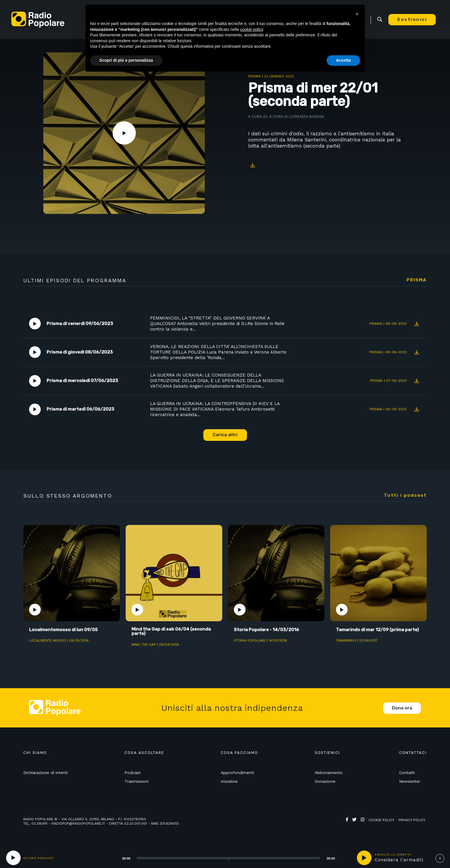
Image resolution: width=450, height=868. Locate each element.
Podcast (133, 774)
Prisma (255, 76)
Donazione (325, 782)
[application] (221, 858)
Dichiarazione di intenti (46, 774)
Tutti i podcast (405, 496)
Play (124, 133)
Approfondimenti (237, 774)
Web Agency (357, 826)
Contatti (407, 774)
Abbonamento (329, 774)
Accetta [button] (343, 60)
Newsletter (410, 782)
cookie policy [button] (251, 29)
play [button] (364, 858)
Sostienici (415, 19)
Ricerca (382, 19)
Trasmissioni (136, 782)
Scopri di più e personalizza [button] (126, 60)
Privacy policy (412, 821)
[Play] (13, 858)
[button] (357, 14)
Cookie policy (381, 821)
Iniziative (229, 782)
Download (252, 165)
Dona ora (402, 709)
